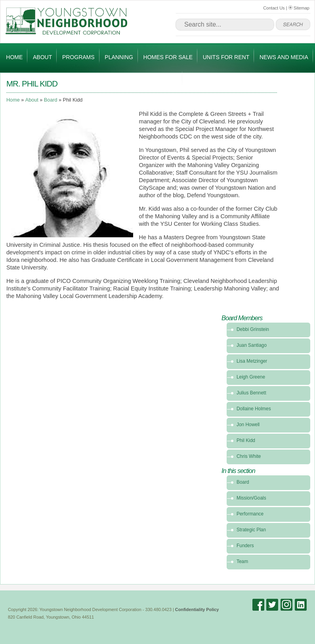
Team (242, 561)
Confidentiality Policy (197, 609)
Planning (119, 57)
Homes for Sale (168, 57)
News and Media (284, 57)
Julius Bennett (251, 393)
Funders (245, 546)
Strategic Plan (251, 530)
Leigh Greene (251, 377)
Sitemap (299, 8)
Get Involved (157, 80)
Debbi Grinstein (253, 329)
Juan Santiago (252, 345)
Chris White (249, 456)
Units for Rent (226, 57)
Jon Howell (248, 425)
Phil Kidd (246, 440)
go (293, 25)
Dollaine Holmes (254, 409)
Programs (78, 57)
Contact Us (274, 8)
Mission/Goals (251, 498)
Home (14, 57)
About (42, 57)
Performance (250, 514)
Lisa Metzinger (252, 361)
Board (51, 100)
